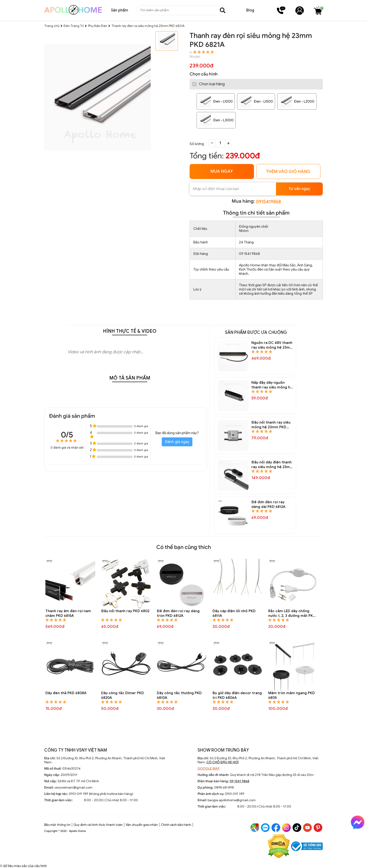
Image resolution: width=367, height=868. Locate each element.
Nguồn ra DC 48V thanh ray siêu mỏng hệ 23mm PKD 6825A (272, 345)
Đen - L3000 (223, 120)
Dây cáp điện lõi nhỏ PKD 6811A (234, 613)
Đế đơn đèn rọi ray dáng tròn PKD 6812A (178, 613)
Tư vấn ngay (299, 189)
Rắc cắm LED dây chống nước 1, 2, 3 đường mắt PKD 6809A (292, 613)
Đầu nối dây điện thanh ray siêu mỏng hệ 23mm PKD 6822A (272, 465)
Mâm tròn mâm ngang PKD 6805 (292, 695)
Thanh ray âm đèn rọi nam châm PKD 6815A (68, 613)
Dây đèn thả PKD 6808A (66, 693)
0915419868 (268, 202)
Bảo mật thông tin (57, 825)
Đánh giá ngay (177, 442)
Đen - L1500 (263, 101)
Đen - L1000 (223, 101)
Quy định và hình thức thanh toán (98, 825)
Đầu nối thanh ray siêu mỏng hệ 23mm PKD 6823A (271, 425)
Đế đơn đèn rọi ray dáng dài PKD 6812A (268, 504)
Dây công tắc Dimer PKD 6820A (123, 695)
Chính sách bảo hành (176, 825)
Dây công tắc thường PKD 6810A (179, 695)
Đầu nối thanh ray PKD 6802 (125, 611)
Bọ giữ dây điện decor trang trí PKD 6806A (237, 695)
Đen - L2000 (304, 101)
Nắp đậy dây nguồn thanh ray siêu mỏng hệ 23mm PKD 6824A (272, 385)
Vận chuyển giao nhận (142, 825)
